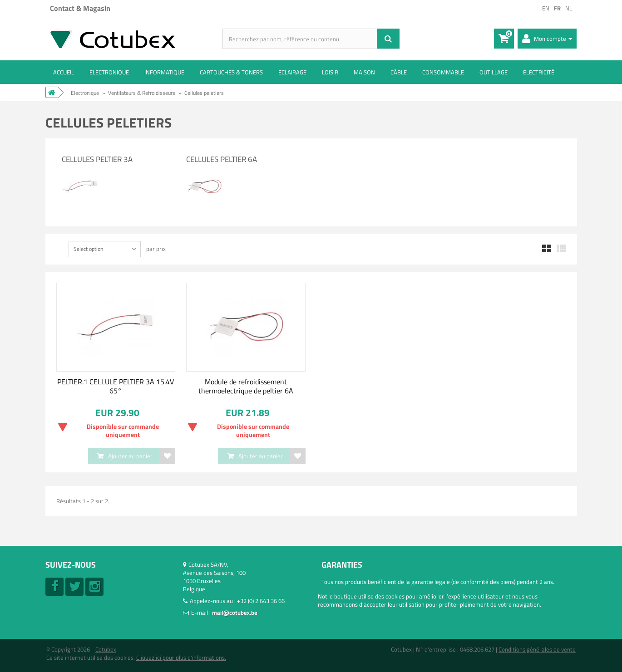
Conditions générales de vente (537, 649)
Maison (364, 72)
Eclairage (292, 72)
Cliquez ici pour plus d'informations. (181, 657)
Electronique (109, 72)
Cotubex (106, 649)
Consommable (443, 72)
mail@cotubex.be (235, 613)
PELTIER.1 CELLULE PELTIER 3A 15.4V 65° (116, 386)
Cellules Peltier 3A (97, 159)
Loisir (330, 72)
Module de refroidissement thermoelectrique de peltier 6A (246, 386)
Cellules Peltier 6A (222, 159)
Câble (399, 72)
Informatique (164, 72)
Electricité (539, 72)
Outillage (494, 72)
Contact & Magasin (80, 8)
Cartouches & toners (231, 72)
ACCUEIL (64, 72)
